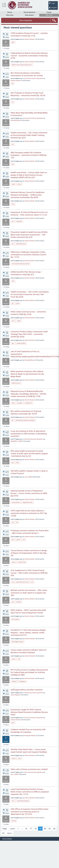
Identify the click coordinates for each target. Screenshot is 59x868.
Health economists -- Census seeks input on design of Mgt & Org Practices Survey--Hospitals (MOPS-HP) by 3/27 (29, 175)
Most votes (10, 15)
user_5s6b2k (15, 774)
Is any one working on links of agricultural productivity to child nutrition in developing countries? (29, 434)
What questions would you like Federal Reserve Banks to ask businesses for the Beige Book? (27, 374)
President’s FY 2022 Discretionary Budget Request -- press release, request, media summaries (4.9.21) (28, 632)
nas (13, 221)
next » (10, 833)
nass (13, 321)
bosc (18, 463)
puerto (18, 540)
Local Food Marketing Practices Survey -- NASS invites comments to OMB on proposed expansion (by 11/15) (30, 792)
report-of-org (22, 562)
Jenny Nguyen (15, 695)
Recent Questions (29, 12)
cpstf (18, 303)
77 (31, 829)
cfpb (13, 42)
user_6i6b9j (28, 477)
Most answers (29, 15)
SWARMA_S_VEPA (16, 441)
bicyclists (20, 403)
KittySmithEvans (16, 120)
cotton (19, 321)
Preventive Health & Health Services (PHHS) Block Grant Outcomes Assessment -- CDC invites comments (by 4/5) (29, 235)
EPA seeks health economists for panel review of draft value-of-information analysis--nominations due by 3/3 (29, 453)
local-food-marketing (23, 801)
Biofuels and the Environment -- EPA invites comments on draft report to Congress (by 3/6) (29, 593)
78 (36, 829)
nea (13, 582)
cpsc (13, 343)
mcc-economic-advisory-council (20, 264)
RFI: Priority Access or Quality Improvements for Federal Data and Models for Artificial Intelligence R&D (29, 672)
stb (17, 522)
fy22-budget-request (17, 642)
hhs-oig (14, 821)
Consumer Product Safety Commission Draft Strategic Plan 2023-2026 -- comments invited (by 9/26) (29, 334)
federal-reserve (16, 383)
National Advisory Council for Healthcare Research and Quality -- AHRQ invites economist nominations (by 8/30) (28, 195)
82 (54, 829)
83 (3, 833)
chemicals (19, 221)
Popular (49, 12)
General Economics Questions (34, 78)
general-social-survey (22, 582)
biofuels (19, 602)
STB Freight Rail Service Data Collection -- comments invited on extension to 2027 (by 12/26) (29, 513)
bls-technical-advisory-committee (25, 420)
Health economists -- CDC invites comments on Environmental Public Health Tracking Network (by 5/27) (29, 135)
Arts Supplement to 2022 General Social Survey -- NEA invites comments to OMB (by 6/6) (29, 573)
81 (50, 829)
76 (26, 829)
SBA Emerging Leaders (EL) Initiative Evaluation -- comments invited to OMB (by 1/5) (29, 155)
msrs (19, 758)
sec (13, 102)
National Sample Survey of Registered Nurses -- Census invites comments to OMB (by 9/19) (29, 493)
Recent (10, 12)
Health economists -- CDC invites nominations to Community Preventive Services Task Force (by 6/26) (30, 294)
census (19, 184)
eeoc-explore (15, 619)
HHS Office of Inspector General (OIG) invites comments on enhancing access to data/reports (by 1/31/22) (29, 812)
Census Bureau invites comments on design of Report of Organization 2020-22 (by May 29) (29, 553)
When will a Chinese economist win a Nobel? (29, 769)
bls (12, 83)
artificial (14, 681)
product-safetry (21, 343)
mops (13, 184)
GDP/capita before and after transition (27, 690)
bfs (19, 659)
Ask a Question (26, 20)
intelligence (22, 681)
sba (13, 164)
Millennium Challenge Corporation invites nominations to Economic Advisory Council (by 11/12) (28, 254)
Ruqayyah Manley (30, 735)
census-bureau (16, 502)
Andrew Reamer (30, 39)
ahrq (13, 204)
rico (24, 540)
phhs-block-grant (21, 244)
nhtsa (13, 403)
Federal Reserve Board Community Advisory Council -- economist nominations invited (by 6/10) (29, 56)
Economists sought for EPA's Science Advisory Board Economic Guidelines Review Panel (29, 712)
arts (32, 582)
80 (45, 829)
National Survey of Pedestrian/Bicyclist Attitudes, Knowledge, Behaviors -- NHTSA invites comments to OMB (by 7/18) (28, 394)
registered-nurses (27, 502)
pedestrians (29, 403)
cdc (13, 144)
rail (13, 522)
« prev (12, 829)
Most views (49, 15)
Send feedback (7, 839)
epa (13, 463)
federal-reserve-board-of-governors (22, 65)
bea (13, 540)
